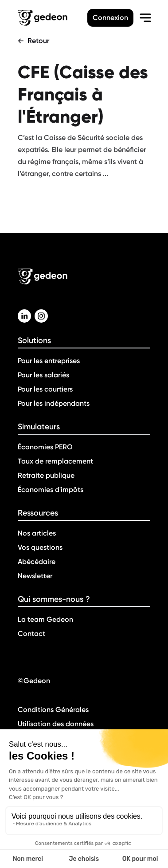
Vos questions (40, 547)
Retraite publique (46, 475)
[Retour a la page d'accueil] (53, 18)
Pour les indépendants (54, 403)
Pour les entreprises (49, 361)
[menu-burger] (145, 18)
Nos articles (37, 533)
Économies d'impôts (51, 490)
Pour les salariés (43, 375)
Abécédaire (37, 562)
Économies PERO (45, 447)
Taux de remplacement (55, 461)
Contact (31, 634)
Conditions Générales (53, 710)
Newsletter (35, 576)
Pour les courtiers (45, 389)
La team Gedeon (45, 619)
